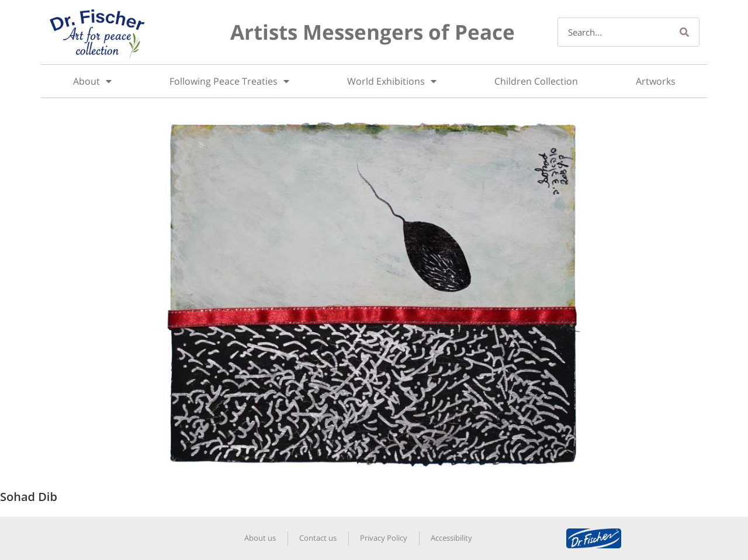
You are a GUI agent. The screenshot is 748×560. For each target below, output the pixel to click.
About (92, 81)
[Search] (684, 32)
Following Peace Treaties (229, 81)
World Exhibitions (392, 81)
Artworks (656, 81)
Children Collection (536, 81)
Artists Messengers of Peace (373, 32)
